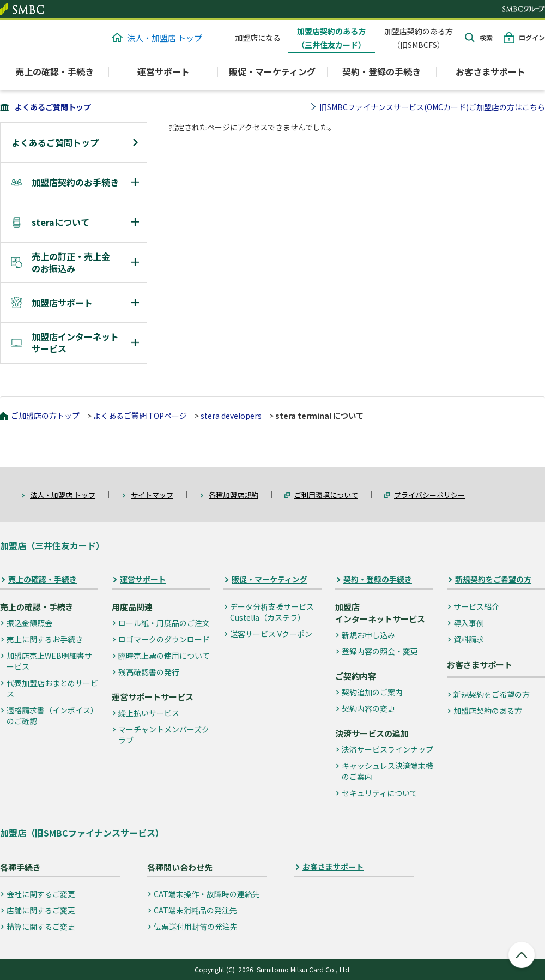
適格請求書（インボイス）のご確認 (52, 716)
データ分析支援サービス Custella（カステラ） (272, 612)
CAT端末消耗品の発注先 (195, 910)
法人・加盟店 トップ (157, 38)
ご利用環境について (326, 495)
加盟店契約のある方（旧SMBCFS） (419, 38)
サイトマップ (152, 495)
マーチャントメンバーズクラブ (164, 735)
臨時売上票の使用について (164, 656)
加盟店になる (258, 38)
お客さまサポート (491, 71)
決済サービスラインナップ (387, 749)
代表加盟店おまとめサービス (52, 688)
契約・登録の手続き (378, 579)
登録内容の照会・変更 (380, 651)
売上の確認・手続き (43, 579)
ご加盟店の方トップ (45, 416)
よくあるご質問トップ (53, 107)
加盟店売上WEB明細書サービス (49, 661)
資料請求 (469, 639)
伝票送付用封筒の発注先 (196, 927)
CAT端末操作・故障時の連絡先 (207, 894)
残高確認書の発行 (149, 672)
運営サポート (143, 579)
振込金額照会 (29, 623)
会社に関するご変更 (41, 894)
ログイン (532, 37)
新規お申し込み (368, 635)
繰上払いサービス (149, 713)
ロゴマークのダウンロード (164, 639)
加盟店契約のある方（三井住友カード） (331, 38)
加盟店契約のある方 (488, 711)
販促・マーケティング (270, 579)
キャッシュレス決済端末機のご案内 (387, 771)
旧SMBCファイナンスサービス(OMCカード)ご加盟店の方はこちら (432, 107)
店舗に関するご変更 (41, 910)
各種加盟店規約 (234, 495)
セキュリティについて (380, 793)
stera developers (231, 416)
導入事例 (469, 623)
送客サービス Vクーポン (271, 634)
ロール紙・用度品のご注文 (164, 623)
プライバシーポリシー (429, 495)
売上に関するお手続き (45, 639)
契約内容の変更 (368, 708)
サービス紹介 (476, 606)
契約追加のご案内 (372, 692)
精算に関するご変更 (41, 927)
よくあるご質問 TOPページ (140, 416)
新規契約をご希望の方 (493, 579)
